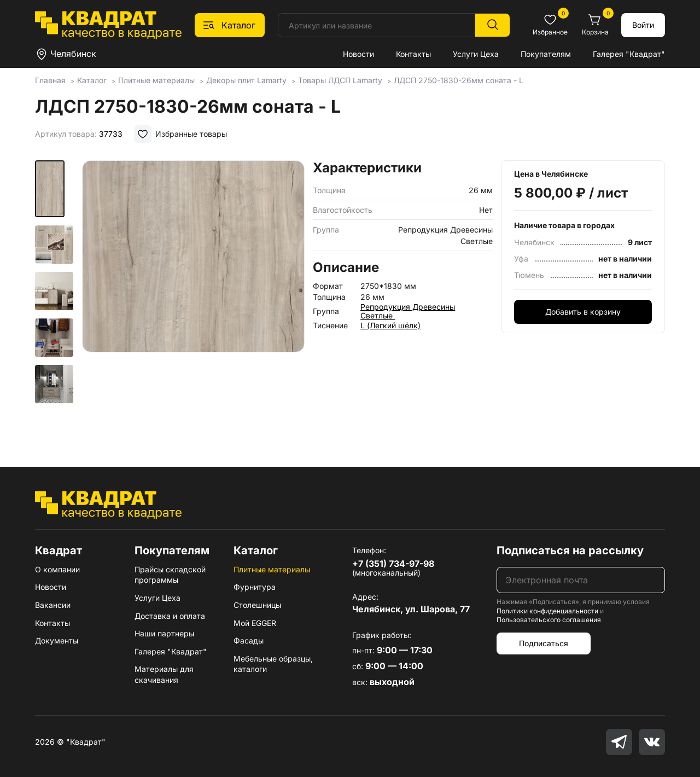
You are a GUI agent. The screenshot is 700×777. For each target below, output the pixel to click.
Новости (358, 54)
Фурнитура (255, 587)
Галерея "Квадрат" (629, 54)
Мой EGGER (255, 623)
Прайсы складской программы (170, 575)
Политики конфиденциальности (547, 611)
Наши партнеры (164, 633)
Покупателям (546, 54)
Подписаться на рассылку (570, 550)
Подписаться (544, 643)
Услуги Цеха (476, 54)
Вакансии (53, 605)
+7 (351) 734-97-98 (393, 564)
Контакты (413, 54)
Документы (57, 640)
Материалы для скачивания (164, 674)
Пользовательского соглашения (549, 620)
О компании (57, 569)
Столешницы (257, 605)
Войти (643, 25)
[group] (193, 298)
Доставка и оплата (170, 616)
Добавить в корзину (583, 312)
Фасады (249, 640)
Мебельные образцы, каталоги (273, 664)
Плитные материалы (272, 569)
